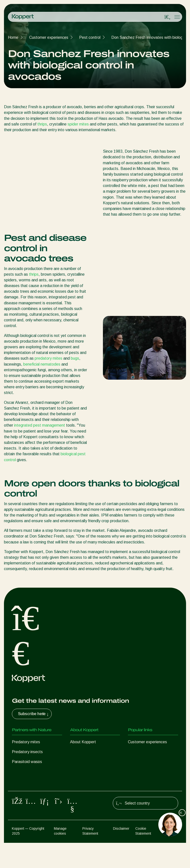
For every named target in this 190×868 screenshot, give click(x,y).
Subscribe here (34, 714)
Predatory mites (26, 742)
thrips (42, 124)
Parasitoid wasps (27, 762)
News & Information (87, 752)
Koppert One (139, 762)
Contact (77, 762)
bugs (75, 358)
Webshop (136, 752)
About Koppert (83, 742)
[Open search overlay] (167, 17)
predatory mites (48, 358)
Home (13, 37)
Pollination (21, 801)
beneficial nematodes (42, 364)
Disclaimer (121, 854)
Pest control (90, 37)
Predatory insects (27, 752)
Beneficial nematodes (31, 772)
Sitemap (172, 854)
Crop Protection (26, 791)
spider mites (78, 124)
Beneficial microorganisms (34, 781)
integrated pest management (40, 425)
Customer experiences (49, 37)
